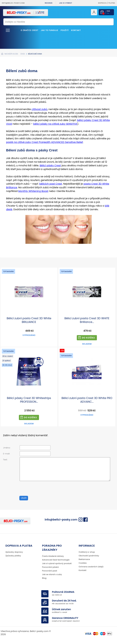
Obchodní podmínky (89, 556)
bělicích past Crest (51, 184)
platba (112, 3)
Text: (5, 460)
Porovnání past (50, 571)
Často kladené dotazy (53, 556)
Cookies (83, 563)
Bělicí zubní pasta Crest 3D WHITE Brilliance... (87, 320)
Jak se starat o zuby (52, 574)
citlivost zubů (39, 109)
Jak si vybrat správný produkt (57, 563)
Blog (44, 578)
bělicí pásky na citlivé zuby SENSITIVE (55, 124)
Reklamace (84, 559)
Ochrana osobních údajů (91, 567)
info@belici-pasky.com (13, 3)
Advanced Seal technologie (56, 560)
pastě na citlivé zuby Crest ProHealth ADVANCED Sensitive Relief (44, 142)
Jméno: (7, 448)
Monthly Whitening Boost (33, 191)
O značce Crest (30, 30)
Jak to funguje (50, 30)
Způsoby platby (13, 556)
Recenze (49, 3)
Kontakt (76, 30)
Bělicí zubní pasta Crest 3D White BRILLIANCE (29, 320)
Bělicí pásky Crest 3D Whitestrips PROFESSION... (29, 400)
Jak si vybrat (66, 3)
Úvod (23, 54)
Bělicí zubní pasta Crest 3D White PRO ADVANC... (87, 400)
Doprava (102, 3)
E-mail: (6, 454)
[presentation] (36, 487)
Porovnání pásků (50, 567)
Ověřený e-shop (87, 552)
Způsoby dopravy (14, 552)
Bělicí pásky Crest (50, 165)
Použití (65, 30)
